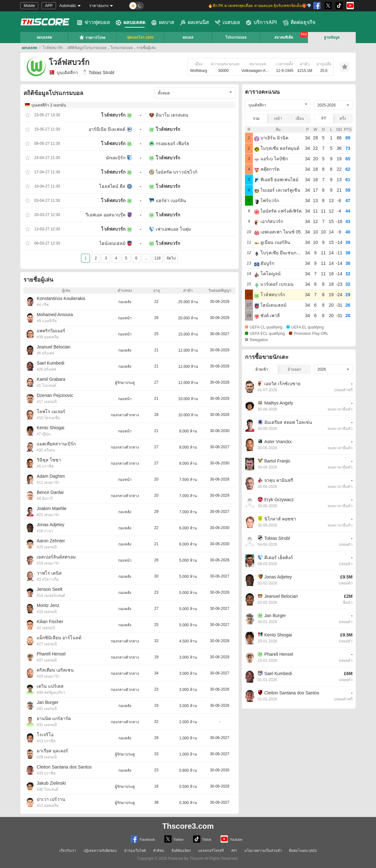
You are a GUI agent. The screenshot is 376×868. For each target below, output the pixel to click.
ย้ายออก (294, 369)
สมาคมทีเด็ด (284, 37)
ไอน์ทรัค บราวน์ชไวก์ (176, 172)
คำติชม (159, 851)
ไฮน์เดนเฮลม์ (112, 243)
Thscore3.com (188, 826)
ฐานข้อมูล (332, 37)
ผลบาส (163, 22)
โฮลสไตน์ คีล (112, 186)
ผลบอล (188, 37)
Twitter (174, 839)
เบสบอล (227, 22)
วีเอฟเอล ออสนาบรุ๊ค (105, 215)
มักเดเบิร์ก (116, 158)
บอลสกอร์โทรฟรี (211, 851)
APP (49, 6)
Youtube (232, 839)
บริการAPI (261, 22)
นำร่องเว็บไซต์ (135, 851)
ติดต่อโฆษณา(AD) (303, 851)
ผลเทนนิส (194, 22)
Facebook (143, 839)
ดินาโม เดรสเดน (172, 115)
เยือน (300, 118)
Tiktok (202, 839)
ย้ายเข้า (262, 369)
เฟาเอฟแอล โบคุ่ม (173, 229)
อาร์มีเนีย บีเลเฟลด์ (107, 129)
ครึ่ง (343, 118)
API (234, 851)
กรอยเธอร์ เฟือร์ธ (172, 144)
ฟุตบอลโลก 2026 (140, 37)
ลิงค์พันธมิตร (181, 851)
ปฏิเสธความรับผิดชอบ (100, 851)
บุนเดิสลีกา (63, 73)
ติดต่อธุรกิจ (299, 22)
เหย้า (278, 118)
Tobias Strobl (98, 73)
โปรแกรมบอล (236, 37)
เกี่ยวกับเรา (68, 851)
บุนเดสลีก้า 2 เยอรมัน (49, 105)
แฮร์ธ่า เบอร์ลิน (171, 201)
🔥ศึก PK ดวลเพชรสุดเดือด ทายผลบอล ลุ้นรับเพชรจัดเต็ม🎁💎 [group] (260, 6)
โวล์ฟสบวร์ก (113, 115)
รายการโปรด (92, 37)
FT (324, 118)
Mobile (29, 6)
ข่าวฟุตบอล (93, 22)
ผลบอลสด (131, 22)
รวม (256, 118)
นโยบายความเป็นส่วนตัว (263, 851)
